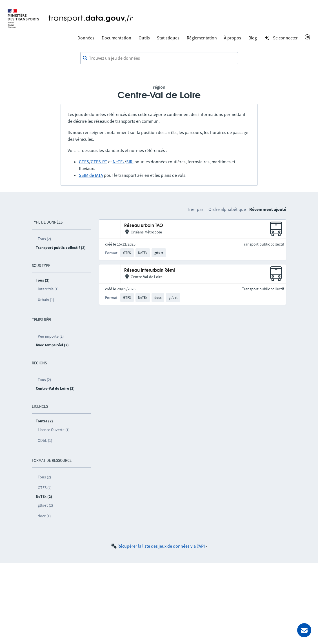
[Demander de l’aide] (304, 630)
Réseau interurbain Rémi (150, 270)
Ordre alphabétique (227, 209)
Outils (144, 38)
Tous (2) (44, 239)
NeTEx (119, 162)
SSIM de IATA (91, 175)
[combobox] (159, 58)
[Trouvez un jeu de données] (159, 58)
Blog (253, 38)
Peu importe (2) (51, 336)
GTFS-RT (99, 162)
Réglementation (202, 38)
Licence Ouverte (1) (54, 430)
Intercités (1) (48, 289)
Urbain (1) (46, 300)
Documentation (116, 38)
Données (86, 38)
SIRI (130, 162)
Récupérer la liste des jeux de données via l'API (161, 546)
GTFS (84, 162)
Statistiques (168, 38)
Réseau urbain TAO (144, 226)
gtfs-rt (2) (45, 505)
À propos (233, 38)
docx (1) (44, 516)
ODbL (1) (45, 440)
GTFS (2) (45, 488)
